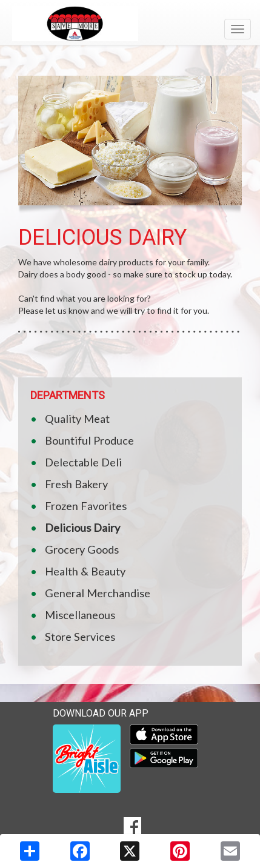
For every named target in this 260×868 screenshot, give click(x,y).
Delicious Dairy (82, 528)
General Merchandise (98, 593)
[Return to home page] (130, 24)
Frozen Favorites (86, 506)
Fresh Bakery (76, 484)
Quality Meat (77, 419)
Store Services (80, 637)
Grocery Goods (82, 549)
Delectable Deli (83, 462)
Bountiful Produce (89, 440)
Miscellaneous (80, 615)
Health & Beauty (85, 571)
